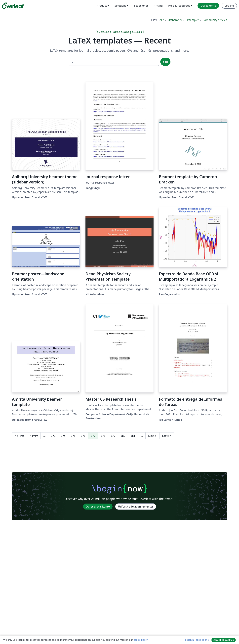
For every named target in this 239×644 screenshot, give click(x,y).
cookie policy (141, 640)
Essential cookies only (197, 640)
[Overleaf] (13, 6)
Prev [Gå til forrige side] (34, 436)
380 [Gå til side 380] (123, 436)
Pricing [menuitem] (158, 6)
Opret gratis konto (98, 507)
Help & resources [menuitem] (179, 6)
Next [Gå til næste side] (152, 436)
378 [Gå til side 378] (103, 436)
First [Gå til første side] (20, 436)
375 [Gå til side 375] (73, 436)
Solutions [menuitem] (120, 6)
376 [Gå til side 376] (83, 436)
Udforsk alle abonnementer (136, 507)
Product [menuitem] (102, 6)
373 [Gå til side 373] (53, 436)
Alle (162, 20)
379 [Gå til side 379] (113, 436)
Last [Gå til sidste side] (167, 436)
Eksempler (192, 20)
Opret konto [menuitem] (208, 6)
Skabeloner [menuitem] (141, 6)
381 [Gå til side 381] (133, 436)
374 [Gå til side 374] (63, 436)
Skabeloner (175, 20)
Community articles (215, 20)
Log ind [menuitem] (229, 6)
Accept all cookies (224, 640)
